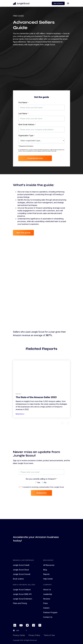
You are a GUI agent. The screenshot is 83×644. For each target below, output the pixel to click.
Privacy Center (19, 635)
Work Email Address (27, 124)
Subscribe (41, 493)
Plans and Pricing (20, 603)
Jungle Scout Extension (23, 599)
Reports (46, 574)
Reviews (47, 599)
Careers (46, 608)
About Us (47, 590)
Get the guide (23, 233)
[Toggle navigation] (68, 3)
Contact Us (48, 617)
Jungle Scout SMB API (22, 594)
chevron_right (68, 423)
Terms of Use (49, 635)
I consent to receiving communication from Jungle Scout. (43, 487)
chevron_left (62, 423)
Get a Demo (58, 3)
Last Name (23, 113)
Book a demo (18, 579)
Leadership (48, 594)
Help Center (48, 579)
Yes (39, 482)
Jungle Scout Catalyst (22, 590)
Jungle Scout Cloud (21, 570)
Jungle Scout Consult (22, 574)
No (45, 482)
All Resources (49, 565)
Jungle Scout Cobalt (21, 565)
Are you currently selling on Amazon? (41, 479)
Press (45, 603)
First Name (23, 102)
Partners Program (50, 612)
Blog (45, 570)
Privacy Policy (34, 635)
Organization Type (27, 135)
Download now (35, 158)
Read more (20, 414)
